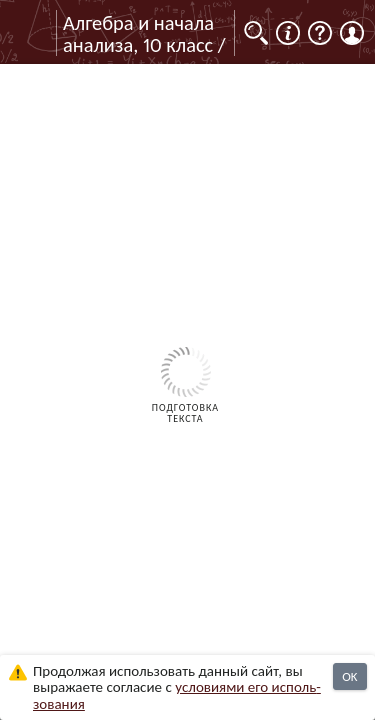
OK (349, 676)
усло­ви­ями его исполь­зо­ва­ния (177, 695)
